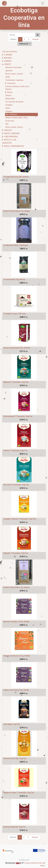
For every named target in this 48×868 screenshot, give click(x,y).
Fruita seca (10, 121)
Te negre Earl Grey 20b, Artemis (16, 177)
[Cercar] (38, 35)
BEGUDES (8, 58)
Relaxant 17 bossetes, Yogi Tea (16, 382)
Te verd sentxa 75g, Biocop (14, 279)
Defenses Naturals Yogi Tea (14, 827)
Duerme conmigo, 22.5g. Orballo (16, 622)
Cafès (8, 77)
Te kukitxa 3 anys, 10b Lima (15, 314)
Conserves (11, 83)
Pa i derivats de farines (14, 102)
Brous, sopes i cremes (14, 74)
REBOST (8, 64)
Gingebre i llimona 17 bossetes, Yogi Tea (20, 519)
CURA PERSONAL (11, 137)
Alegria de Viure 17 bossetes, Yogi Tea (19, 793)
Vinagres (9, 105)
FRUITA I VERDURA (12, 133)
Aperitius (9, 71)
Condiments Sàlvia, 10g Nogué (16, 245)
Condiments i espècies (14, 80)
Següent (36, 39)
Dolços (10, 92)
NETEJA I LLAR (10, 140)
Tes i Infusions (11, 114)
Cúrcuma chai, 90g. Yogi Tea (15, 758)
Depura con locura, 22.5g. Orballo (17, 656)
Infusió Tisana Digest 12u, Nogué (17, 211)
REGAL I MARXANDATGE (14, 146)
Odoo (18, 863)
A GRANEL (8, 55)
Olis (7, 124)
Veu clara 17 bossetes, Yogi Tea (16, 485)
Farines (8, 95)
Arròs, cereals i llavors (14, 127)
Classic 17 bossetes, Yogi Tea (15, 450)
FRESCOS (8, 130)
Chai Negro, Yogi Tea (12, 724)
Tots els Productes (10, 52)
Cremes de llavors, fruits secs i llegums (18, 88)
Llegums (9, 111)
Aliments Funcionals (13, 67)
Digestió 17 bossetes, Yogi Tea (16, 553)
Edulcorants (10, 99)
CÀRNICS (8, 61)
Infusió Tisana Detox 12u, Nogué (16, 587)
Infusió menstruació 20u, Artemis (17, 348)
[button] (24, 44)
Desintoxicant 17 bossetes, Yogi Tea (18, 416)
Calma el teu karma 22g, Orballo (16, 690)
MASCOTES (7, 143)
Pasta (8, 108)
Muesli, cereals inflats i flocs (17, 118)
